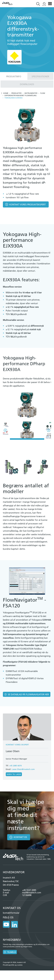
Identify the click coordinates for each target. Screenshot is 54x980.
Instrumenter (31, 93)
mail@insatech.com (32, 893)
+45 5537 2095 (29, 890)
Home (6, 93)
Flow (43, 93)
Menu (50, 4)
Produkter (16, 93)
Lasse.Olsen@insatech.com (23, 769)
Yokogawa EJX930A (14, 98)
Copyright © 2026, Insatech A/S (14, 962)
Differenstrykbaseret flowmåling (21, 95)
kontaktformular (11, 913)
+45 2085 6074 (15, 766)
